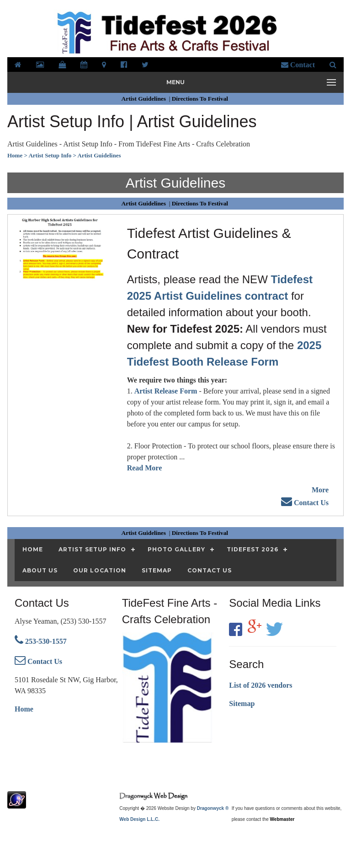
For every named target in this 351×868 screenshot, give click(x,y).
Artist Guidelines (145, 99)
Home (24, 709)
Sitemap (242, 704)
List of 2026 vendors (261, 685)
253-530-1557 (41, 641)
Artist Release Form (166, 391)
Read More (145, 468)
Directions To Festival (201, 99)
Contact (298, 65)
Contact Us (305, 503)
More (320, 490)
